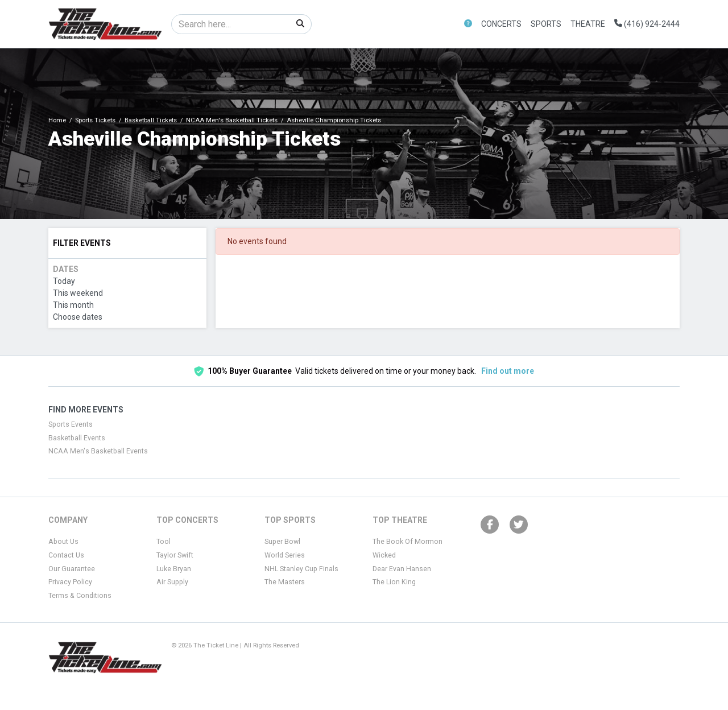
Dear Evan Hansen (402, 569)
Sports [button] (546, 24)
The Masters (285, 582)
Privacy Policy (70, 582)
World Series (285, 555)
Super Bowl (282, 542)
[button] (468, 24)
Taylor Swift (175, 555)
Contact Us (66, 555)
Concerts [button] (501, 24)
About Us (63, 542)
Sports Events (71, 424)
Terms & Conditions (80, 596)
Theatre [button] (588, 24)
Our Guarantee (72, 569)
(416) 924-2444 (647, 24)
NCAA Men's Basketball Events (98, 451)
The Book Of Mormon (408, 542)
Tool (164, 542)
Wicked (384, 555)
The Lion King (394, 582)
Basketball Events (77, 438)
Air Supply (172, 582)
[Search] (231, 24)
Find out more (508, 371)
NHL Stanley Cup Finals (301, 569)
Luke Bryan (174, 569)
